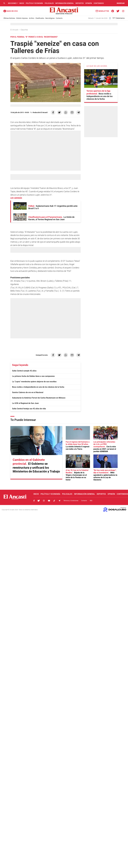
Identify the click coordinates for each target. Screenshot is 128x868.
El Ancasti (15, 30)
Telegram (59, 501)
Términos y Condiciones (71, 501)
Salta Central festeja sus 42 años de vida (29, 409)
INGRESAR (121, 3)
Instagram (44, 501)
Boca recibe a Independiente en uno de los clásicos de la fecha (38, 387)
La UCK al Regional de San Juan (25, 403)
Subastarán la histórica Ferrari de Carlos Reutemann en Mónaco (39, 398)
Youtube (49, 501)
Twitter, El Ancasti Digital (39, 501)
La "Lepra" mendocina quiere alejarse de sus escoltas (34, 382)
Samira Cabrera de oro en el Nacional (28, 392)
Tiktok (54, 501)
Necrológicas (50, 18)
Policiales (49, 3)
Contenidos (99, 3)
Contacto (59, 18)
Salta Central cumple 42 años (24, 371)
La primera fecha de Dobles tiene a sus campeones (33, 376)
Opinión (89, 3)
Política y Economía (34, 3)
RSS (91, 501)
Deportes (80, 3)
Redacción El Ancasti (40, 112)
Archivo (32, 18)
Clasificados (40, 18)
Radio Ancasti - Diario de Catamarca (11, 11)
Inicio (22, 3)
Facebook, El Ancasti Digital (34, 501)
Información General (65, 3)
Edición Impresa (22, 18)
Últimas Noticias (9, 18)
